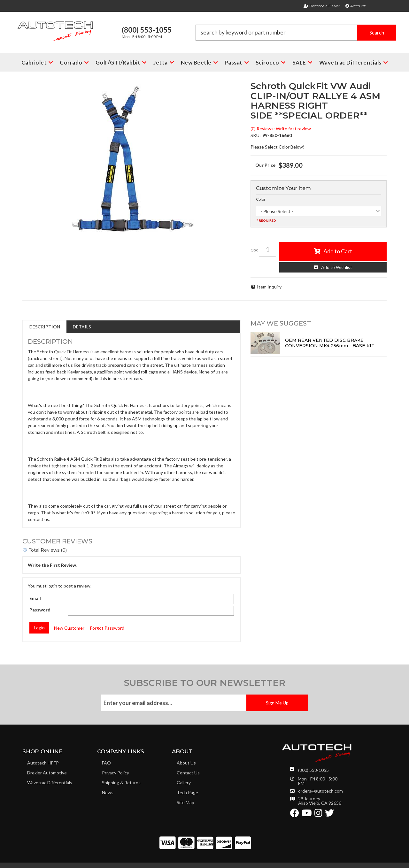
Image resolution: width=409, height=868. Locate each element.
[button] (296, 33)
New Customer (69, 628)
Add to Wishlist (337, 267)
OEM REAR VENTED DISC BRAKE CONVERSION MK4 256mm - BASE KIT (330, 343)
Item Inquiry (269, 287)
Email (35, 598)
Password (40, 610)
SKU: (256, 135)
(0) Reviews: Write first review (281, 129)
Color (261, 199)
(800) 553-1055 (313, 770)
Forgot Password (107, 628)
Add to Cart (338, 251)
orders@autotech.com (320, 791)
